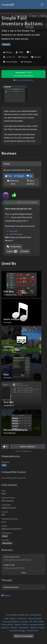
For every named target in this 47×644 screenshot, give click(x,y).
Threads (14, 627)
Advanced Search (37, 624)
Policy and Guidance (11, 621)
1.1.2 (17, 558)
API (31, 621)
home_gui (13, 231)
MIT (3, 515)
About (13, 618)
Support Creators (37, 627)
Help (6, 618)
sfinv (4, 465)
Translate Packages (17, 630)
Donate (25, 621)
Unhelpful (24, 251)
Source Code (32, 630)
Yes (8, 176)
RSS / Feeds (39, 621)
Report (6, 595)
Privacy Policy (7, 624)
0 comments (14, 246)
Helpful (12, 251)
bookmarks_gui (16, 234)
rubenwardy (36, 615)
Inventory (6, 44)
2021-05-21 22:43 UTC (28, 202)
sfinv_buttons (7, 543)
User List (5, 627)
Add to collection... (28, 446)
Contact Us (22, 618)
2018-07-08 (14, 566)
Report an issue (13, 182)
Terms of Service (35, 618)
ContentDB (8, 5)
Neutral (19, 176)
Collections (24, 627)
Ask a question (31, 182)
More (24, 573)
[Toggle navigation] (42, 5)
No (29, 176)
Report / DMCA (22, 624)
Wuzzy (5, 536)
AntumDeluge (11, 202)
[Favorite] (5, 447)
